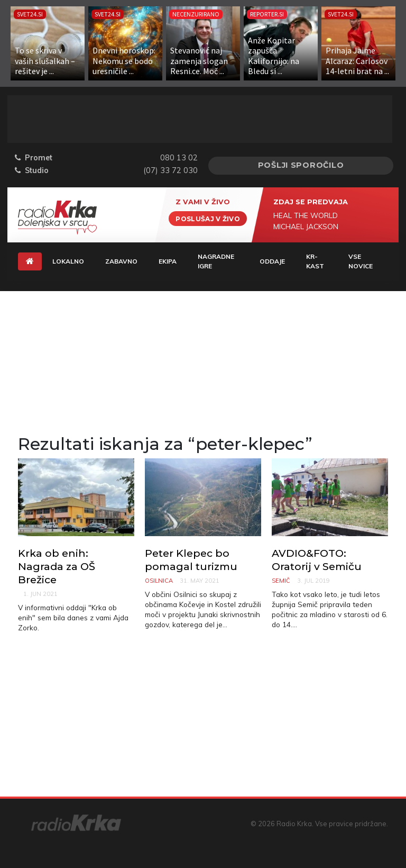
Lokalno (68, 261)
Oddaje (272, 261)
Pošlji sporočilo (301, 165)
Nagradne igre (216, 261)
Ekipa (168, 261)
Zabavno (121, 261)
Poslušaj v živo (208, 218)
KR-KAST (315, 261)
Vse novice (361, 261)
